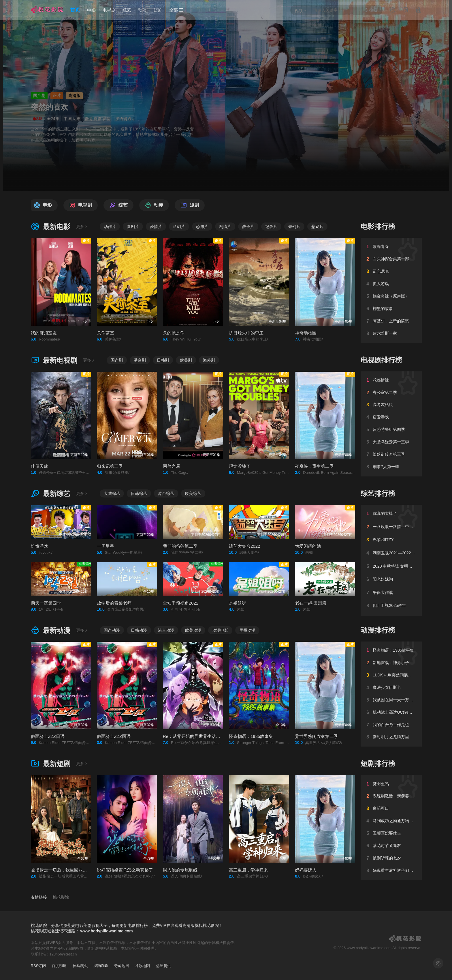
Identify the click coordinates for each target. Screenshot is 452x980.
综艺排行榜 (378, 493)
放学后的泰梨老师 (114, 603)
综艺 (127, 10)
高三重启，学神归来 (248, 870)
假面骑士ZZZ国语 (114, 736)
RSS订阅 (38, 966)
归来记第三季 (110, 466)
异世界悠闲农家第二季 (317, 736)
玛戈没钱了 (240, 466)
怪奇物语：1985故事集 (251, 736)
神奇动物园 (306, 333)
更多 (82, 227)
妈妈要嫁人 (306, 870)
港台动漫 (166, 630)
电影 (91, 10)
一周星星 (106, 546)
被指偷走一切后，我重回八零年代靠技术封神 (74, 870)
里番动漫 (247, 630)
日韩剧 (163, 360)
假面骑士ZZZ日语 (48, 736)
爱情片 (156, 227)
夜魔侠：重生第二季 (314, 466)
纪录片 (271, 227)
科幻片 (179, 227)
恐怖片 (202, 227)
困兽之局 (172, 466)
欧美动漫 (193, 630)
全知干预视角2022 (181, 603)
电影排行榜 (378, 226)
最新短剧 (51, 764)
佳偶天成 (39, 466)
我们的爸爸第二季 (180, 546)
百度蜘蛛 (59, 966)
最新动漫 (51, 630)
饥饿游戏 (39, 546)
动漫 (142, 10)
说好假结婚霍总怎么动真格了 (125, 870)
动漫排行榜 (378, 630)
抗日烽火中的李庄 (246, 333)
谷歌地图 (142, 966)
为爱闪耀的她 (308, 546)
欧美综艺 (193, 493)
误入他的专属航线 (180, 870)
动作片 (110, 227)
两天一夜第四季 (46, 603)
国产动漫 (112, 630)
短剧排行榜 (378, 763)
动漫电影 (220, 630)
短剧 (158, 10)
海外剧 (209, 360)
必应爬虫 (163, 966)
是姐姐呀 (238, 603)
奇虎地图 (122, 966)
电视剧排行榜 (381, 360)
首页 (75, 10)
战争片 (248, 227)
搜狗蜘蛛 (101, 966)
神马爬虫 (80, 966)
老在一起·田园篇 (311, 603)
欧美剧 (186, 360)
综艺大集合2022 (244, 546)
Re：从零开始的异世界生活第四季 (196, 736)
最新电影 (51, 227)
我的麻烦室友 (44, 333)
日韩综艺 (139, 493)
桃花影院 (61, 897)
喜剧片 (133, 227)
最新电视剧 (54, 360)
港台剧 (140, 360)
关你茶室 (106, 333)
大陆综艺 (112, 493)
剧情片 (225, 227)
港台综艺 (166, 493)
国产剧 (117, 360)
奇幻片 (294, 227)
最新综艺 (51, 494)
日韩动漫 (139, 630)
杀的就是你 (174, 333)
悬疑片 (317, 227)
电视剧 (109, 10)
